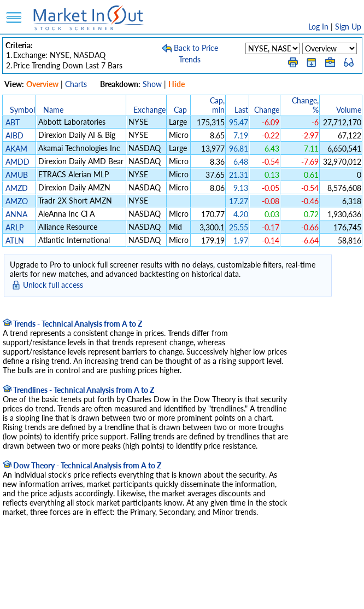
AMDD (17, 162)
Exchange (149, 110)
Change (267, 110)
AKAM (16, 149)
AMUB (17, 175)
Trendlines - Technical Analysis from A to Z (78, 390)
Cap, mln (217, 105)
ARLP (14, 227)
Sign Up (348, 27)
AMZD (17, 188)
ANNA (16, 214)
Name (53, 110)
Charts (76, 84)
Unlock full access (53, 285)
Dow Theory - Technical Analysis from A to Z (82, 465)
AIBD (14, 135)
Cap (180, 110)
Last (241, 110)
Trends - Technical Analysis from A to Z (72, 324)
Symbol (22, 110)
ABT (13, 122)
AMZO (17, 201)
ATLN (15, 240)
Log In (318, 27)
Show (152, 84)
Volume (349, 110)
